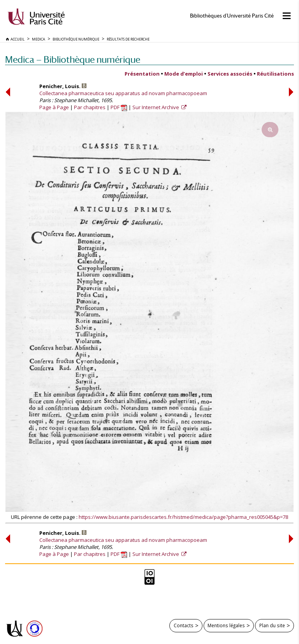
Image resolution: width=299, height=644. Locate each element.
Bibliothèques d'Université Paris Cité (232, 16)
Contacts (184, 625)
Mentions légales (226, 625)
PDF (119, 107)
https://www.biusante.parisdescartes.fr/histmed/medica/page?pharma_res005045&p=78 (183, 517)
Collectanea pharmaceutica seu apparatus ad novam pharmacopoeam (123, 93)
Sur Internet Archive (156, 107)
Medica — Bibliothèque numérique (73, 59)
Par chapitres (90, 107)
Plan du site (272, 625)
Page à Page (54, 107)
